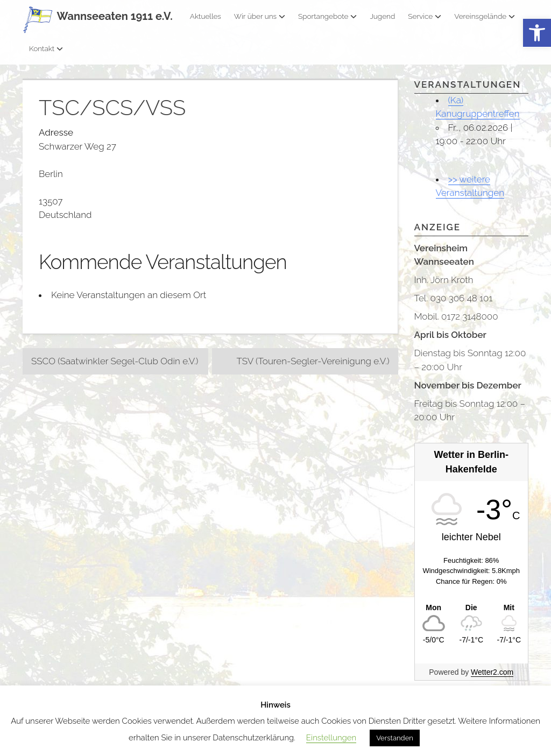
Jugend (382, 16)
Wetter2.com (492, 672)
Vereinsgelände (485, 16)
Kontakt (46, 48)
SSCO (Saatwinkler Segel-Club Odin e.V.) (115, 361)
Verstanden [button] (395, 738)
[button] (537, 33)
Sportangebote (327, 16)
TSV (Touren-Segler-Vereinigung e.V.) (313, 361)
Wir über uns (260, 16)
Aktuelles (206, 16)
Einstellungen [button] (331, 738)
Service (425, 16)
